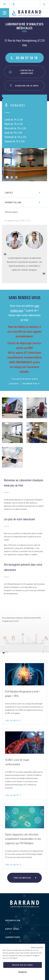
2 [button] (12, 177)
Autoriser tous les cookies (23, 965)
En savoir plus (30, 384)
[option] (24, 165)
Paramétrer (23, 972)
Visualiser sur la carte (24, 86)
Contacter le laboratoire (21, 72)
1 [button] (7, 177)
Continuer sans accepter (37, 947)
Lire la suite (13, 720)
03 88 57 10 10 (24, 58)
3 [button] (16, 177)
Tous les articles (22, 878)
